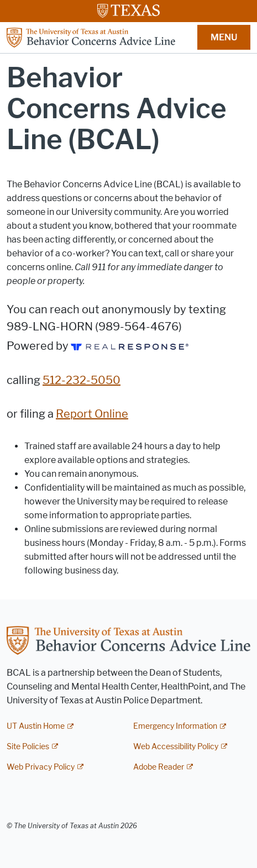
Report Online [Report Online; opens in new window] (92, 414)
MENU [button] (224, 37)
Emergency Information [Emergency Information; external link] (175, 726)
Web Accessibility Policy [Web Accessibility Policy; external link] (176, 747)
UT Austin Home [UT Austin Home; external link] (36, 726)
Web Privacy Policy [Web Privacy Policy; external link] (41, 767)
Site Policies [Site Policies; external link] (28, 747)
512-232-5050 (82, 380)
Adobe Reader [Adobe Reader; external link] (159, 767)
